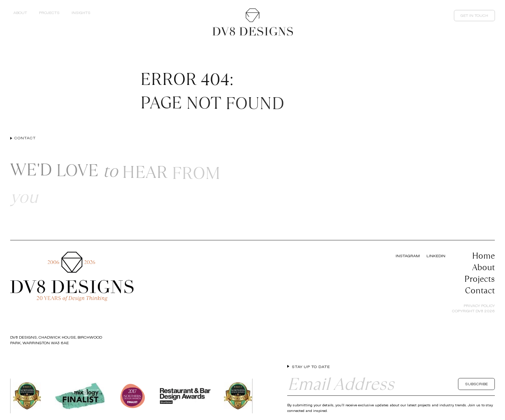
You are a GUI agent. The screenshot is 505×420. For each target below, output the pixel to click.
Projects (480, 279)
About (483, 267)
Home (483, 256)
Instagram (408, 256)
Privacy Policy (479, 306)
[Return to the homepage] (252, 22)
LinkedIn (436, 256)
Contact (480, 290)
